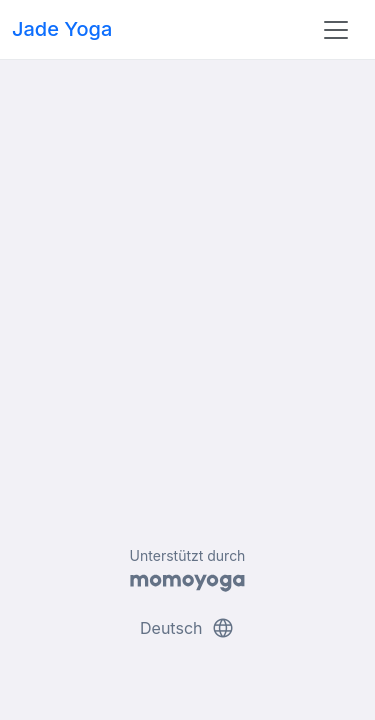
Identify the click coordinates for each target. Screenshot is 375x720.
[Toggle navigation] (336, 30)
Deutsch (187, 628)
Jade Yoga (62, 29)
